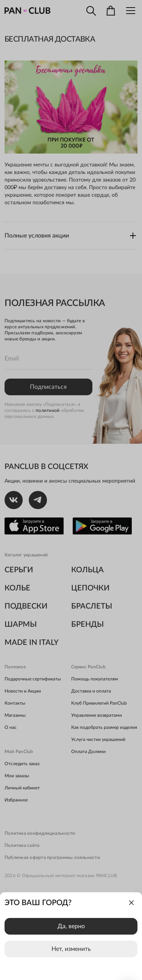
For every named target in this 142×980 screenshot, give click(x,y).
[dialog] (71, 936)
